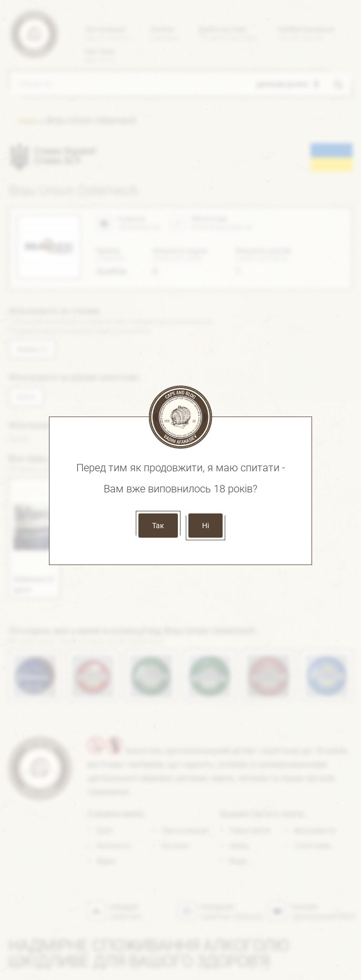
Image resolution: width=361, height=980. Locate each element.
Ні (205, 526)
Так (158, 526)
